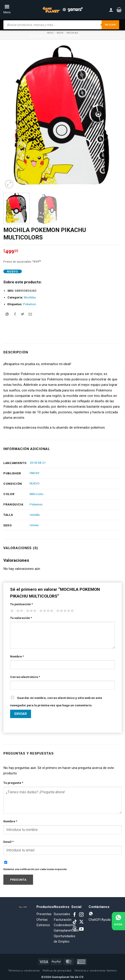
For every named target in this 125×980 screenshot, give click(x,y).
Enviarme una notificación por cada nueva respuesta (35, 869)
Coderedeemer (65, 925)
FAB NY (35, 473)
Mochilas (30, 297)
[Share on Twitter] (23, 314)
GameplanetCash (66, 930)
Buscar (110, 25)
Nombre (17, 656)
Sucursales (62, 914)
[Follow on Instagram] (81, 915)
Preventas (44, 914)
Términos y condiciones (24, 971)
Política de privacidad (57, 971)
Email (8, 842)
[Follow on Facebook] (75, 915)
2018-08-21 (38, 463)
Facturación (63, 920)
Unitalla (35, 515)
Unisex (34, 525)
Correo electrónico (25, 677)
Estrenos (43, 925)
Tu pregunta (13, 783)
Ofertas (42, 920)
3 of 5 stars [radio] (31, 611)
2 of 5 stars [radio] (19, 611)
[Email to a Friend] (30, 314)
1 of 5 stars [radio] (11, 611)
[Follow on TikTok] (75, 922)
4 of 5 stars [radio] (46, 611)
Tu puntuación (21, 604)
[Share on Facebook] (15, 314)
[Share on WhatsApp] (7, 314)
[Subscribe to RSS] (75, 929)
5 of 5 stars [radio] (64, 611)
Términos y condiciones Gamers (95, 971)
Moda (60, 33)
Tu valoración (21, 618)
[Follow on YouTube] (81, 929)
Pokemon (30, 304)
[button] (119, 10)
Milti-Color (37, 494)
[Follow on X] (81, 922)
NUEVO (35, 483)
